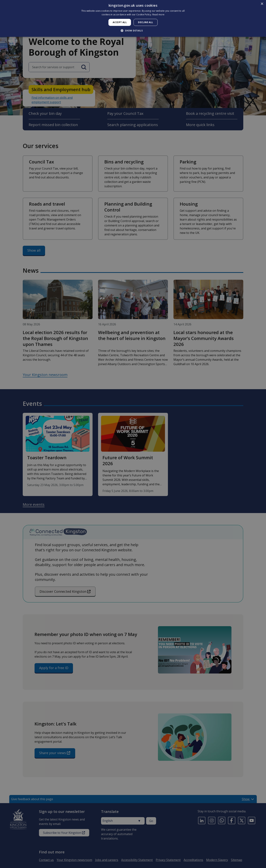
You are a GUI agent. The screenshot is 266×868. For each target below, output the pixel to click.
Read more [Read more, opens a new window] (158, 15)
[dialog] (133, 18)
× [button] (262, 4)
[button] (133, 31)
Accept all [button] (120, 22)
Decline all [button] (145, 22)
